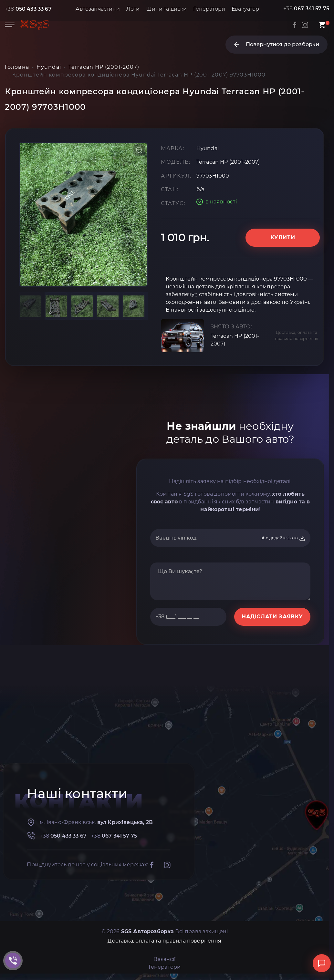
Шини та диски (166, 9)
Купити (283, 237)
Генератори (209, 9)
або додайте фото (283, 538)
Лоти (133, 9)
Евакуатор (245, 9)
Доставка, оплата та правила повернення (297, 335)
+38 (28, 9)
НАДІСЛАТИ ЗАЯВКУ (272, 617)
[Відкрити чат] (322, 963)
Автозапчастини (98, 9)
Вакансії (164, 959)
